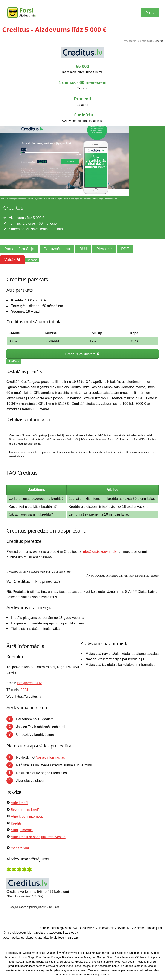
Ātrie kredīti (147, 41)
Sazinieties (138, 928)
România (67, 957)
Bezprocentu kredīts (26, 810)
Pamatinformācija (19, 249)
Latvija (87, 953)
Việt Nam (141, 957)
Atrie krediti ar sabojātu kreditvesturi (38, 837)
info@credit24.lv (29, 683)
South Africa (114, 957)
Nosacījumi (154, 928)
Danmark (135, 953)
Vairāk (12, 260)
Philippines (153, 957)
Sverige (102, 957)
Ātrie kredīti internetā (27, 816)
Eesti (79, 953)
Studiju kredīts (22, 830)
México (9, 957)
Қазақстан (90, 957)
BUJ (83, 249)
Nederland (21, 957)
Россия (78, 957)
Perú (39, 957)
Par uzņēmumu (57, 249)
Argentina (38, 953)
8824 (24, 690)
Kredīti (16, 823)
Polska (46, 957)
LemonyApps (14, 953)
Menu (150, 12)
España (146, 953)
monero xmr (20, 848)
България (50, 953)
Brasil (113, 953)
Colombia (123, 953)
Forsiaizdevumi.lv (131, 41)
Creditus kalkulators (83, 354)
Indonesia (128, 957)
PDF (125, 249)
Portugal (56, 957)
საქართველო (66, 953)
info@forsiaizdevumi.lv (99, 552)
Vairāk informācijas (50, 757)
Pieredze (104, 249)
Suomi (155, 953)
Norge (31, 957)
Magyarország (100, 953)
